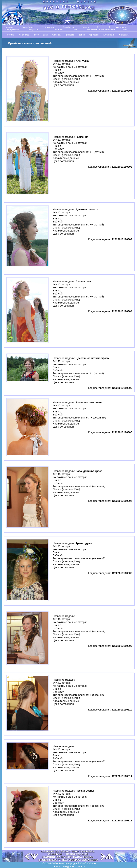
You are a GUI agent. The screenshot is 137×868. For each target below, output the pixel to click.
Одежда (56, 35)
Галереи (58, 29)
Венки (82, 35)
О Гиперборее (27, 27)
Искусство (34, 29)
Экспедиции (121, 27)
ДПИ (45, 35)
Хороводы (94, 35)
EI (109, 27)
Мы (125, 29)
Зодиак (85, 27)
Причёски (70, 35)
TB (75, 29)
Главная (9, 27)
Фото (36, 35)
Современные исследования (101, 29)
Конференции (12, 29)
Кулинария (109, 35)
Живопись (24, 35)
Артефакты (68, 27)
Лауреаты (124, 35)
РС (99, 27)
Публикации (48, 27)
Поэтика (10, 35)
